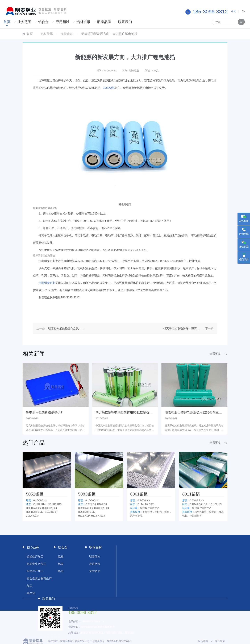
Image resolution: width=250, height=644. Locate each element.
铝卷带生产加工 (36, 564)
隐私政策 (220, 641)
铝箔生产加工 (35, 571)
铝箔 (61, 571)
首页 (7, 22)
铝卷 (61, 564)
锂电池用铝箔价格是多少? (44, 412)
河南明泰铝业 (47, 283)
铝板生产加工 (35, 557)
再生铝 (31, 593)
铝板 (61, 557)
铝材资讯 (83, 22)
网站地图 (203, 641)
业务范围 (24, 22)
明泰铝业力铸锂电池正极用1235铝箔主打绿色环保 (200, 412)
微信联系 (244, 247)
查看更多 (215, 354)
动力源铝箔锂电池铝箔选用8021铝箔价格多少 (127, 412)
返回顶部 (244, 259)
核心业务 (33, 547)
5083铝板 (87, 494)
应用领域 (62, 22)
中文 (234, 11)
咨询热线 (244, 234)
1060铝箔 (109, 88)
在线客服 (244, 221)
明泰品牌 (104, 22)
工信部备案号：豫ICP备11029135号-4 (111, 641)
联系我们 (125, 22)
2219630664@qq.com (93, 621)
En (243, 11)
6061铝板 (139, 494)
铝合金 (43, 22)
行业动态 (66, 34)
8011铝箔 (191, 494)
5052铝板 (35, 494)
